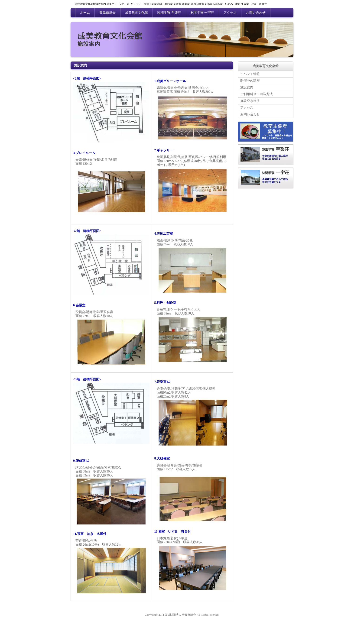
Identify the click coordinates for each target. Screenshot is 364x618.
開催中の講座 (250, 81)
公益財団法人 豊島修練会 (180, 615)
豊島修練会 (107, 13)
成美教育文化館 (136, 13)
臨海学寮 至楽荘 (169, 13)
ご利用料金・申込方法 (257, 94)
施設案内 (247, 87)
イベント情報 (250, 74)
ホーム (85, 13)
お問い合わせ (256, 13)
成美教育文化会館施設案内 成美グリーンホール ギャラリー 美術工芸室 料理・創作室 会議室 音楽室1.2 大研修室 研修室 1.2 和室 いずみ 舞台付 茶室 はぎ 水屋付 (171, 4)
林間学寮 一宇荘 (202, 13)
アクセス (230, 13)
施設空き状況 (250, 101)
